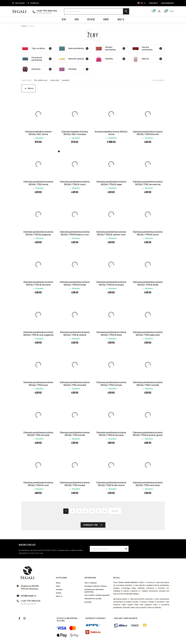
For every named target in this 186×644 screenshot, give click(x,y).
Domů (24, 26)
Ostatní (59, 589)
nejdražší (66, 80)
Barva (31, 88)
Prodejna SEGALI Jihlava (96, 586)
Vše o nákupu (91, 583)
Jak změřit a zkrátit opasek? (97, 595)
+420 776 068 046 (47, 11)
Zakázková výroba (93, 598)
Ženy (58, 583)
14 (105, 511)
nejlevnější (55, 80)
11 (98, 511)
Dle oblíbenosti (41, 80)
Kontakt (88, 602)
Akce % (59, 596)
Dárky (59, 593)
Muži (58, 586)
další (115, 511)
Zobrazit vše (93, 525)
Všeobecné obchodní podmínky (94, 591)
